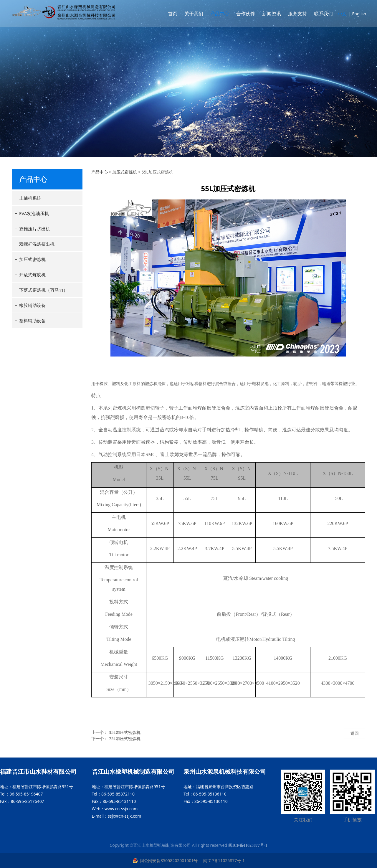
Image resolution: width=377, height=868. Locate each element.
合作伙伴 (243, 14)
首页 (170, 14)
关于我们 (191, 14)
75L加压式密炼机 (125, 739)
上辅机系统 (30, 198)
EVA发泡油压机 (34, 213)
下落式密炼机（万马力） (43, 290)
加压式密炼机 (32, 259)
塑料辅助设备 (32, 321)
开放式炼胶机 (32, 275)
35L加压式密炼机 (125, 732)
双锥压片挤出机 (35, 229)
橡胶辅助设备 (32, 305)
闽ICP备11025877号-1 (223, 860)
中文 (340, 14)
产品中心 (217, 14)
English (357, 14)
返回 (355, 733)
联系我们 (321, 14)
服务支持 (295, 14)
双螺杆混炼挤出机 (37, 244)
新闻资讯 (269, 14)
